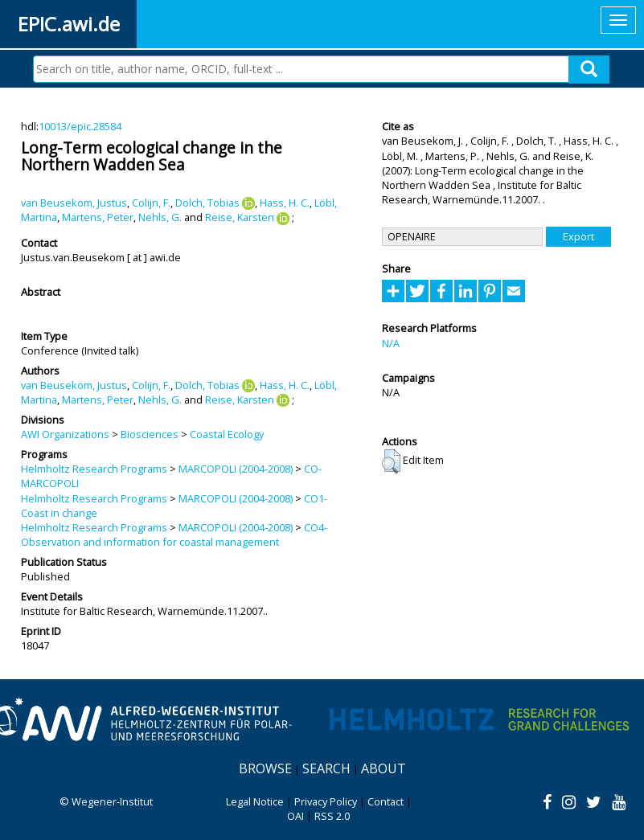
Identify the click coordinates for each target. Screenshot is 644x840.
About (384, 768)
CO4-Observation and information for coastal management (174, 535)
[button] (391, 461)
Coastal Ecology (227, 434)
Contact (386, 801)
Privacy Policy (326, 801)
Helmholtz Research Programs (94, 469)
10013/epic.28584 (80, 126)
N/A (391, 343)
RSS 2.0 (332, 816)
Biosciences (150, 434)
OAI (295, 816)
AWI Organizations (65, 434)
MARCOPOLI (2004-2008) (236, 469)
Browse (265, 768)
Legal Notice (255, 801)
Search (326, 768)
